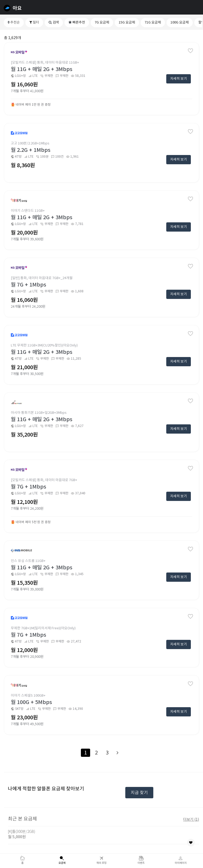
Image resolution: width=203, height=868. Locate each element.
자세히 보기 (179, 79)
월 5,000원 (17, 837)
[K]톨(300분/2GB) (22, 832)
